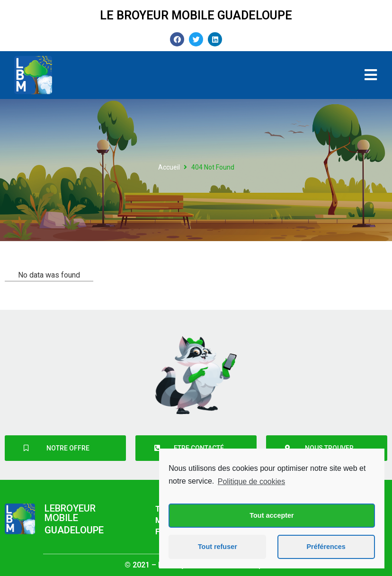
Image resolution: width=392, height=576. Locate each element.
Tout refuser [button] (218, 547)
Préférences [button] (326, 547)
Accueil (169, 167)
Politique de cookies (251, 481)
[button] (65, 448)
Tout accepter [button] (272, 515)
